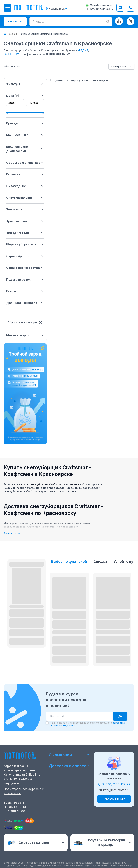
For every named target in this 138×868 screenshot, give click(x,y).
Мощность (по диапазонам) (25, 149)
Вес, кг (25, 291)
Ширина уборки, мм (25, 244)
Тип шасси (25, 209)
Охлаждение (25, 186)
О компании (69, 755)
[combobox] (121, 66)
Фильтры (25, 84)
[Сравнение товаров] (119, 21)
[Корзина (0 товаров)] (130, 21)
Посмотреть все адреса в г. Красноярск (24, 791)
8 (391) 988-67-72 (58, 54)
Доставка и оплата (69, 766)
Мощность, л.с (25, 135)
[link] (44, 34)
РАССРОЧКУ (11, 54)
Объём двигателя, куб (25, 163)
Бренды (25, 123)
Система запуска (25, 198)
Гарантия (25, 174)
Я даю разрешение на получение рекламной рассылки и (87, 724)
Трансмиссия (25, 221)
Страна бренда (25, 256)
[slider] (7, 113)
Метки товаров (25, 335)
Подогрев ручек (25, 279)
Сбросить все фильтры (25, 322)
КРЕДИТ (83, 50)
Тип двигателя (25, 233)
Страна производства (25, 268)
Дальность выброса (25, 303)
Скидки (100, 562)
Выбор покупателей (69, 562)
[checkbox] (47, 723)
